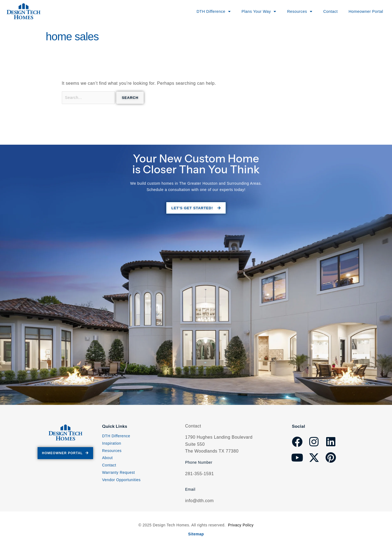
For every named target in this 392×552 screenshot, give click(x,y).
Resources (112, 453)
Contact (324, 11)
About (107, 460)
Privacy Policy (241, 527)
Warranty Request (118, 475)
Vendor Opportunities (121, 482)
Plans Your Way (247, 11)
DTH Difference (116, 438)
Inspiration (112, 445)
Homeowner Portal (362, 11)
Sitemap (196, 535)
